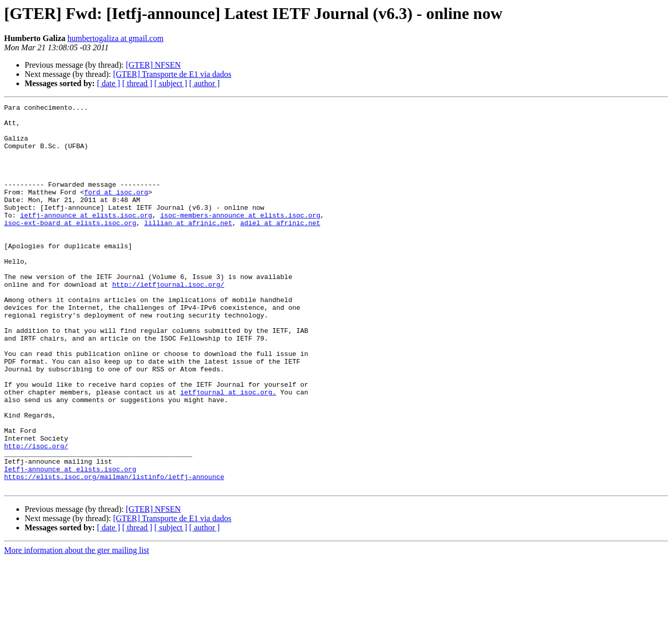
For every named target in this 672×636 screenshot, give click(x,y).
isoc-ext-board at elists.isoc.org (70, 247)
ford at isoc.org (116, 210)
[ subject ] (171, 83)
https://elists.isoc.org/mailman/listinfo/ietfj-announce (114, 552)
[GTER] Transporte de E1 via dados (172, 74)
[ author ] (205, 83)
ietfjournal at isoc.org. (228, 450)
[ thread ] (137, 83)
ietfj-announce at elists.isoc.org (86, 238)
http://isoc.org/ (36, 515)
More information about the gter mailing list (77, 627)
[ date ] (108, 83)
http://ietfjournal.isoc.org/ (168, 321)
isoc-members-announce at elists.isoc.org (240, 238)
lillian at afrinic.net (188, 247)
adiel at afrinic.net (280, 247)
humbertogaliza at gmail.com (116, 38)
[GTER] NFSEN (153, 65)
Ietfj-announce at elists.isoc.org (70, 543)
